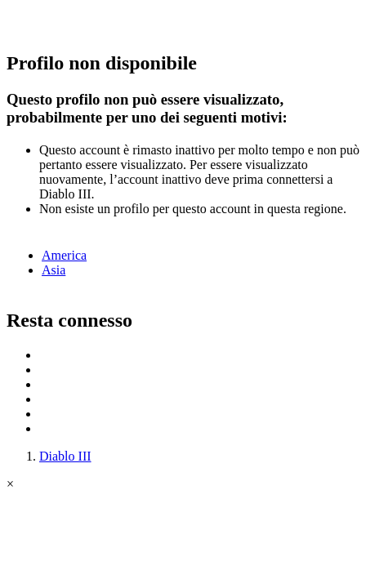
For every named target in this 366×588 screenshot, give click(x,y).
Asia (54, 270)
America (64, 255)
